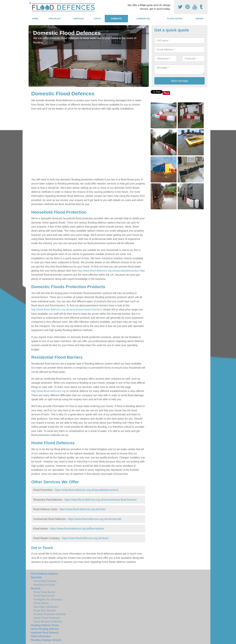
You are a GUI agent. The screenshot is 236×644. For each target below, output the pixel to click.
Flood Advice (175, 19)
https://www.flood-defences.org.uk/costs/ (83, 509)
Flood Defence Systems (45, 574)
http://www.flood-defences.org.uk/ (50, 391)
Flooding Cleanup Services (46, 640)
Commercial (143, 19)
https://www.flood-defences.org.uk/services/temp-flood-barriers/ (101, 500)
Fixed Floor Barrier (44, 596)
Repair (199, 19)
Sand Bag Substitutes (46, 607)
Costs (97, 19)
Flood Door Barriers (45, 610)
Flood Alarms (41, 603)
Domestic (116, 19)
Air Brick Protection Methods (50, 614)
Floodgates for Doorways (48, 599)
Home (35, 19)
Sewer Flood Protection (47, 618)
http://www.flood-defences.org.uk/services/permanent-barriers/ (67, 309)
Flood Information (41, 636)
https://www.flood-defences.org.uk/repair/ (85, 538)
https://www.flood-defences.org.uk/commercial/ (95, 519)
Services (79, 19)
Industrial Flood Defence (45, 633)
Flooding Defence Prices (45, 625)
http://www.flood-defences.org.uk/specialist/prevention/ (109, 271)
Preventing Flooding (45, 581)
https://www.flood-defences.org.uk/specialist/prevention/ (87, 490)
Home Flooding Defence (45, 629)
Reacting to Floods (44, 585)
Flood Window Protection (48, 622)
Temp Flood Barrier (45, 592)
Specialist (55, 19)
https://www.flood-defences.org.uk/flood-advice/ (77, 529)
